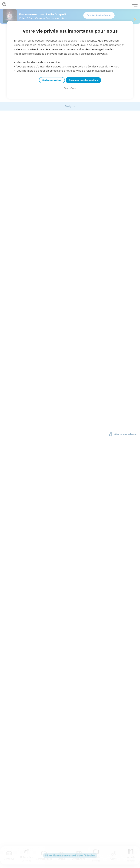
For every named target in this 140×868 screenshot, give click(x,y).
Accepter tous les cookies (83, 80)
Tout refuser (70, 88)
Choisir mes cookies (52, 80)
